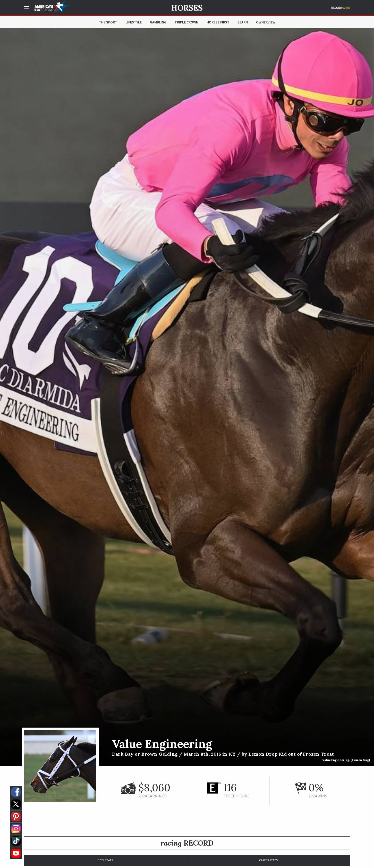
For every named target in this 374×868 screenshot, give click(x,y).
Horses (187, 8)
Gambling (158, 22)
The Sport (108, 22)
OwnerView (266, 22)
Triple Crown (186, 22)
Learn (243, 22)
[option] (187, 397)
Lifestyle (134, 22)
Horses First (218, 22)
